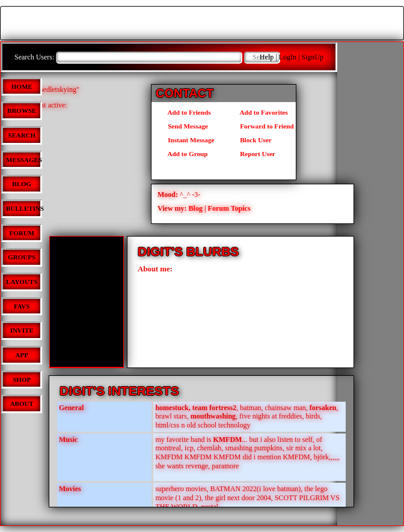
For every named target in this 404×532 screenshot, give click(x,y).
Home (22, 86)
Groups (22, 257)
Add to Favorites (258, 112)
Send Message (182, 126)
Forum (22, 233)
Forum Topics (229, 208)
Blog (22, 184)
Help (267, 57)
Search (22, 135)
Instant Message (185, 140)
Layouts (22, 282)
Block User (250, 140)
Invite (22, 330)
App (22, 355)
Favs (22, 306)
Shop (22, 379)
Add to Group (182, 154)
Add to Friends (184, 112)
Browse (22, 110)
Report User (252, 154)
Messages (24, 160)
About (22, 404)
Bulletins (25, 208)
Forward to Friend (261, 126)
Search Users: (34, 57)
